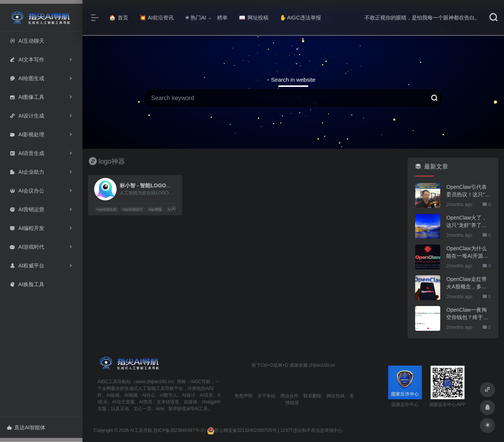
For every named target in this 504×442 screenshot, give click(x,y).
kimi (160, 409)
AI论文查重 (123, 402)
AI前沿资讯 (157, 18)
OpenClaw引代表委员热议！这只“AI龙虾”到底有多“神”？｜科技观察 (468, 191)
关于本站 (266, 396)
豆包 (124, 409)
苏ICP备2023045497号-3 (178, 430)
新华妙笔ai (179, 409)
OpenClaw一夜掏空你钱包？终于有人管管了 (467, 314)
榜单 (222, 18)
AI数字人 (169, 395)
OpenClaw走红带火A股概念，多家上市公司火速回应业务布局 (467, 283)
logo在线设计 (133, 209)
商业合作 (289, 396)
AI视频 (131, 395)
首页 (119, 18)
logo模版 (155, 209)
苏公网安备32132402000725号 (242, 430)
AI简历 (146, 402)
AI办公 (149, 395)
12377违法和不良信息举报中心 (311, 430)
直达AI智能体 (26, 427)
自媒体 (190, 402)
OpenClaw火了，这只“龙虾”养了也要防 (466, 222)
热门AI (195, 18)
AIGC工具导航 (112, 382)
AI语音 (206, 395)
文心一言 (142, 409)
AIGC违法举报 (300, 18)
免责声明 (243, 396)
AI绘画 (113, 395)
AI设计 (188, 395)
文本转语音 (168, 402)
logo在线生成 (106, 209)
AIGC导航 (200, 382)
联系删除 (312, 396)
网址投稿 (254, 18)
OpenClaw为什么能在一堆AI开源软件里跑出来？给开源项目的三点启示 (467, 252)
